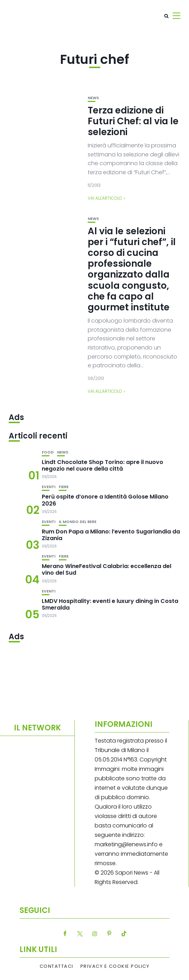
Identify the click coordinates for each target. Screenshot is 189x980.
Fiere (64, 487)
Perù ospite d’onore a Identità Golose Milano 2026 (105, 500)
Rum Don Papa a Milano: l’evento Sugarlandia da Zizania (111, 535)
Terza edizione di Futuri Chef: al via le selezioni (133, 121)
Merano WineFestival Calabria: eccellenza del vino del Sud (107, 569)
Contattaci (57, 966)
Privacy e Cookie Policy (115, 966)
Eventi (49, 487)
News (93, 98)
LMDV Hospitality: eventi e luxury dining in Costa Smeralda (110, 604)
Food (48, 452)
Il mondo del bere (78, 522)
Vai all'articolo (105, 198)
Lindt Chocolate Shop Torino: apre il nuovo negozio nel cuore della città (103, 465)
